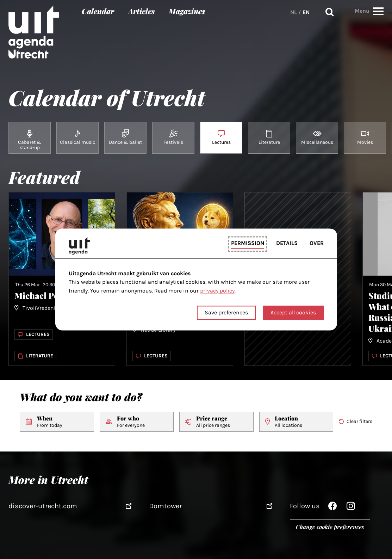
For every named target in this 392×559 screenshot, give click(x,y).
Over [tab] (317, 243)
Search (330, 12)
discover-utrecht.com (43, 506)
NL (294, 12)
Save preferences (226, 313)
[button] (378, 11)
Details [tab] (287, 243)
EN (306, 12)
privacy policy (217, 291)
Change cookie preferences (330, 527)
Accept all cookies (293, 313)
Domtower (165, 506)
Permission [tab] (248, 243)
